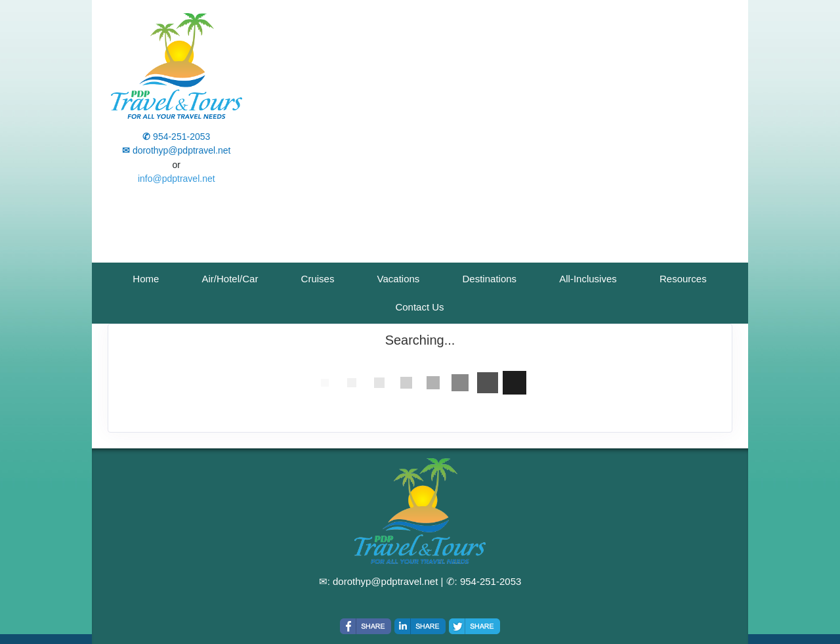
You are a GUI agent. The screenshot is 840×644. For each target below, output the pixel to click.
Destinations (490, 279)
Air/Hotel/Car (230, 279)
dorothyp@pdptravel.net (385, 581)
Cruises (318, 279)
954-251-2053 (491, 581)
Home (146, 279)
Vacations (399, 279)
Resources (683, 279)
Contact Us (419, 307)
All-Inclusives (588, 279)
